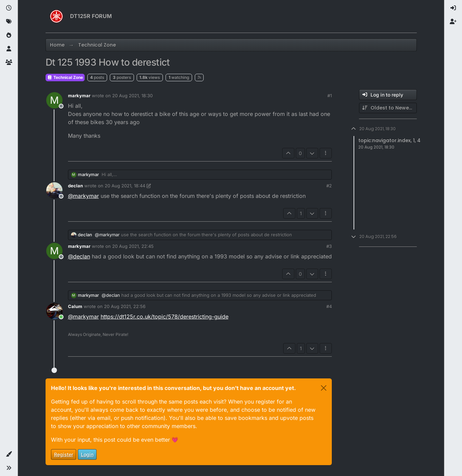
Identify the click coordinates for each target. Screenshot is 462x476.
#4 (329, 306)
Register (64, 454)
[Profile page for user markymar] (54, 100)
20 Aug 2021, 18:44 (125, 186)
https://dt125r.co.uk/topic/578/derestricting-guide (165, 317)
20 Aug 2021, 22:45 (133, 246)
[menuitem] (453, 8)
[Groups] (9, 63)
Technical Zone (65, 77)
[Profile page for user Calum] (54, 311)
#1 (330, 96)
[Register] (453, 22)
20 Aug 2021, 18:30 (132, 96)
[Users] (9, 49)
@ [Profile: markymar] (83, 196)
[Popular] (9, 35)
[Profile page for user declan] (54, 190)
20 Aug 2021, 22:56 (125, 306)
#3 (329, 246)
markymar (79, 96)
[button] (9, 454)
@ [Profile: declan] (79, 256)
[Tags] (9, 22)
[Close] (324, 388)
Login (87, 454)
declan (75, 186)
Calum (75, 306)
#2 (329, 186)
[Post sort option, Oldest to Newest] (388, 108)
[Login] (453, 8)
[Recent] (9, 8)
